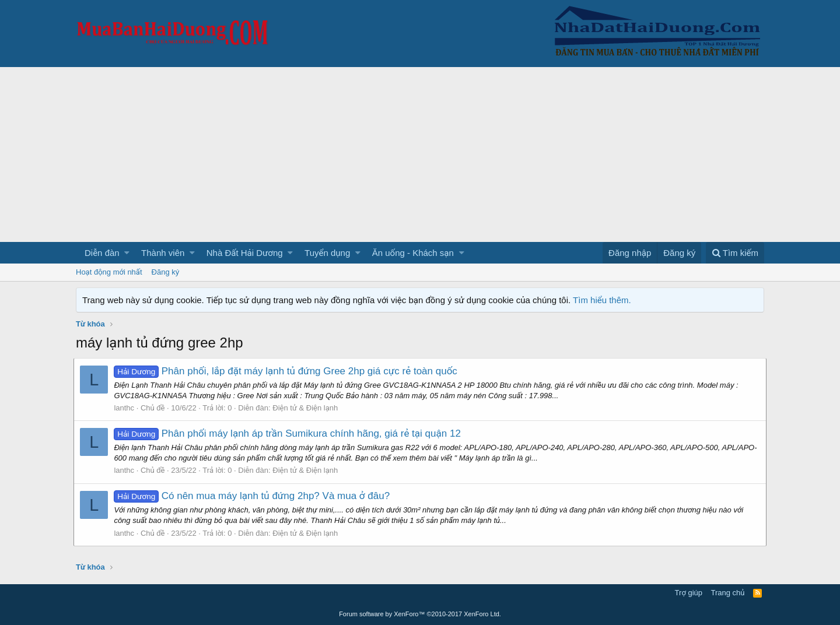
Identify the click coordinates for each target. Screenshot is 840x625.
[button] (127, 253)
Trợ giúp (689, 593)
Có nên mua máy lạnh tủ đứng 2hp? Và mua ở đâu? (254, 496)
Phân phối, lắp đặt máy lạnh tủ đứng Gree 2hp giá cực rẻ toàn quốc (288, 371)
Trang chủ (728, 593)
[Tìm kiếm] (735, 253)
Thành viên (163, 253)
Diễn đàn (102, 253)
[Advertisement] (420, 155)
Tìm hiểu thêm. (602, 300)
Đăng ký (166, 272)
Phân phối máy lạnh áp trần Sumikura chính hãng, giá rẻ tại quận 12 (289, 433)
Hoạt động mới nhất (109, 272)
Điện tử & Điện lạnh (307, 408)
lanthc (126, 408)
